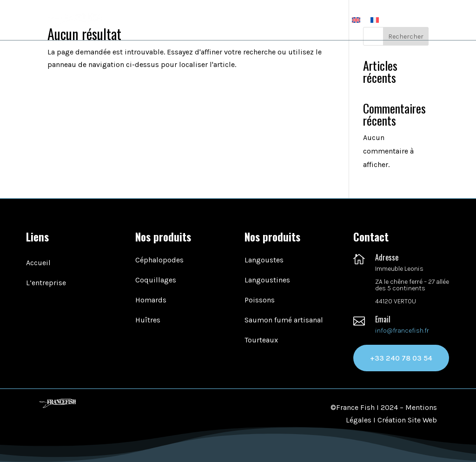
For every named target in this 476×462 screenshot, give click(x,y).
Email (383, 319)
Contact (329, 20)
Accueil (178, 20)
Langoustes (264, 260)
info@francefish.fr (402, 331)
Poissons (260, 300)
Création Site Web (407, 420)
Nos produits (274, 20)
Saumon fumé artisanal (284, 320)
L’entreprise (221, 20)
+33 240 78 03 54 (401, 358)
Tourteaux (261, 340)
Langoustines (267, 280)
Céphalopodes (159, 260)
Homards (151, 300)
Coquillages (156, 280)
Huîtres (148, 320)
